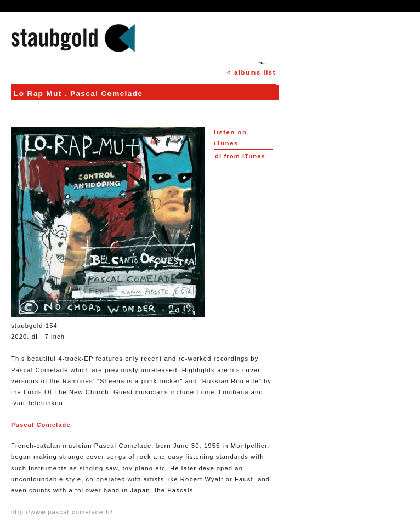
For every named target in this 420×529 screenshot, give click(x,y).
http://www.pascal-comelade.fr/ (62, 512)
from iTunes (240, 156)
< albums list (251, 72)
